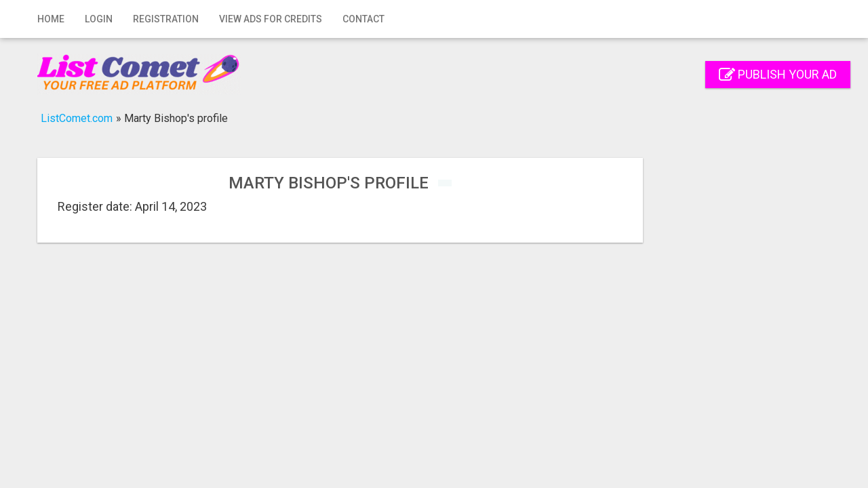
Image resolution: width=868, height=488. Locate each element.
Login (99, 19)
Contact (363, 19)
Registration (166, 19)
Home (51, 19)
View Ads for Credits (271, 19)
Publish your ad (778, 74)
